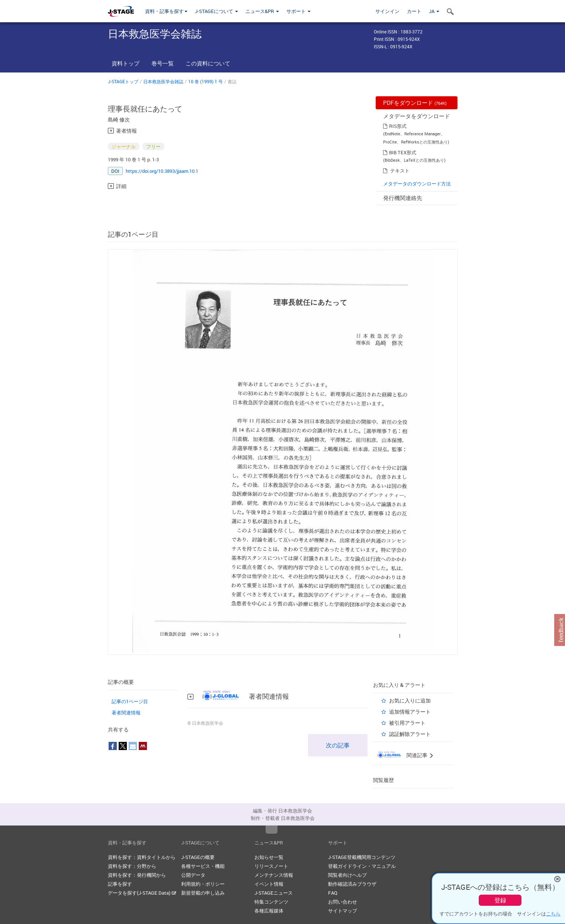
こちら (553, 914)
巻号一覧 (163, 63)
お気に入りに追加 (410, 700)
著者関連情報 (126, 713)
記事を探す (120, 884)
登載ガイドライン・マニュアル (362, 866)
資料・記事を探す (166, 11)
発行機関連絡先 (403, 198)
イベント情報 (269, 884)
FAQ (333, 893)
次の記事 (338, 745)
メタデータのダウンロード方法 (417, 184)
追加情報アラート (410, 712)
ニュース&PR (262, 11)
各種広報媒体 (269, 911)
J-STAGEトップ (123, 81)
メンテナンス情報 (274, 875)
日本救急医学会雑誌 (163, 81)
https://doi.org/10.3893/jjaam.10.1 (162, 171)
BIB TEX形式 (403, 152)
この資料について (208, 63)
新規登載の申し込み (203, 893)
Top (272, 830)
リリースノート (271, 866)
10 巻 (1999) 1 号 (206, 81)
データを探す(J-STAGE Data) (142, 893)
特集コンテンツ (271, 902)
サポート (298, 11)
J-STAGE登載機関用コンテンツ (362, 857)
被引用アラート (407, 723)
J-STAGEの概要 (198, 857)
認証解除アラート (410, 734)
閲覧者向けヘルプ (347, 875)
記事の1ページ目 (130, 701)
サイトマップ (343, 911)
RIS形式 (398, 126)
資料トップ (126, 63)
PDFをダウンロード (415, 103)
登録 (500, 900)
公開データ (193, 875)
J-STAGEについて (216, 11)
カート (414, 11)
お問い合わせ (343, 902)
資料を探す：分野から (132, 866)
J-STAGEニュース (274, 893)
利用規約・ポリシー (203, 884)
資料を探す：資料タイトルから (142, 857)
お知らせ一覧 (269, 857)
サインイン (387, 11)
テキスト (400, 171)
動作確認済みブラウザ (352, 884)
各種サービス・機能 (203, 866)
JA (434, 11)
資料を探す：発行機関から (137, 875)
